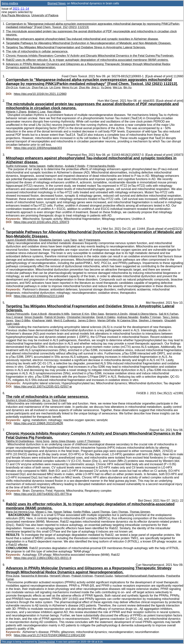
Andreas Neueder (128, 317)
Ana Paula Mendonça (16, 15)
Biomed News (57, 3)
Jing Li (95, 87)
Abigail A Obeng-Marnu (143, 314)
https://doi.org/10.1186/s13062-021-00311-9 (43, 558)
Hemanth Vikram (60, 576)
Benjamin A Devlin (117, 314)
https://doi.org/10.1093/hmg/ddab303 (38, 148)
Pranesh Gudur (104, 576)
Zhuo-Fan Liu (40, 87)
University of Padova (45, 15)
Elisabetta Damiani (51, 240)
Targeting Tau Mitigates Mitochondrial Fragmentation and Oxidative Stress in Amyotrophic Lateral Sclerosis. (76, 47)
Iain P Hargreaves (89, 240)
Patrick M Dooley (55, 317)
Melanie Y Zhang (16, 112)
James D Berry (87, 320)
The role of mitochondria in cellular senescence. (37, 51)
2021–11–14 (21, 9)
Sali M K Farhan (169, 314)
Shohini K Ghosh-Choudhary (23, 400)
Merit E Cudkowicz (65, 320)
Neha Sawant (37, 166)
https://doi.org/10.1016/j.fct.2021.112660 (40, 94)
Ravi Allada (54, 112)
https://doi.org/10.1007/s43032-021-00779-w (43, 494)
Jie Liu (46, 400)
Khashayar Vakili (42, 320)
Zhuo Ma (84, 87)
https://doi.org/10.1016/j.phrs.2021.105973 (42, 222)
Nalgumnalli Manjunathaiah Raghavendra (140, 576)
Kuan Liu (25, 87)
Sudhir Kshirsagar (17, 166)
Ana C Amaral (14, 317)
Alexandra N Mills (59, 314)
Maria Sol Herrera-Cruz (20, 512)
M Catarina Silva (127, 320)
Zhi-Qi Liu (12, 87)
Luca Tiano (70, 240)
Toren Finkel (59, 400)
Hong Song (42, 441)
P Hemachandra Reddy (101, 166)
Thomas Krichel (46, 642)
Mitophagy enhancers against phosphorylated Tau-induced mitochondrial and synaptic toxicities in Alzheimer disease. (82, 39)
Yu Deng (106, 87)
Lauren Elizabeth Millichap (22, 240)
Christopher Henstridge (81, 317)
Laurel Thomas (101, 512)
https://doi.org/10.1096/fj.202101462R (38, 423)
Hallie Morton (55, 166)
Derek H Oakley (106, 317)
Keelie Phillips (82, 512)
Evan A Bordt (39, 314)
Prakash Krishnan (82, 576)
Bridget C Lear (37, 112)
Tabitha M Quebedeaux (20, 441)
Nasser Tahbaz (63, 512)
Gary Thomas (120, 512)
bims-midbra (10, 3)
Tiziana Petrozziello (18, 314)
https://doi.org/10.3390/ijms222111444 (39, 296)
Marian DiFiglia (106, 320)
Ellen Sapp (97, 314)
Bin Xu (127, 87)
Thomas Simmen (140, 512)
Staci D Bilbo (22, 320)
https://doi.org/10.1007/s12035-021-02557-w (43, 387)
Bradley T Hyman (150, 317)
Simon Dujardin (34, 317)
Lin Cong (55, 87)
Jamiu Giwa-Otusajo (63, 441)
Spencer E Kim (80, 314)
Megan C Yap (44, 512)
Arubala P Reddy (75, 166)
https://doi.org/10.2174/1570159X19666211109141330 (50, 635)
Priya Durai (13, 576)
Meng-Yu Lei (70, 87)
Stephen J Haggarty (151, 320)
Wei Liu (117, 87)
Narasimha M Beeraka (35, 576)
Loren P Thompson (89, 441)
